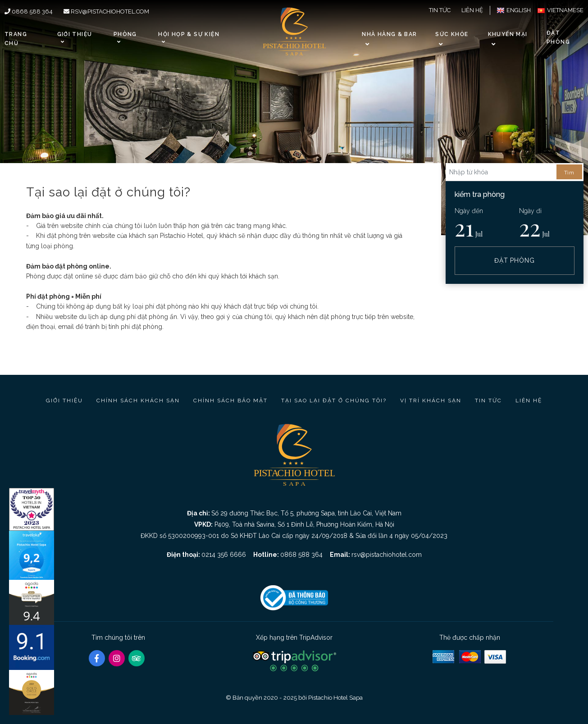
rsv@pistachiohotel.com (106, 11)
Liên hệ (472, 10)
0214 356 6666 (224, 555)
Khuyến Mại (508, 34)
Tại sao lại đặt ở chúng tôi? (334, 401)
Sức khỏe (452, 34)
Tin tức (440, 10)
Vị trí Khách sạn (431, 401)
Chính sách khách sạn (138, 401)
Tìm (569, 173)
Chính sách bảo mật (230, 401)
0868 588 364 (29, 11)
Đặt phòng (558, 37)
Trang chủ (16, 39)
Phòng (125, 38)
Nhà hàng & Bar (389, 34)
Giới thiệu (75, 38)
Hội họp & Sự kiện (189, 38)
